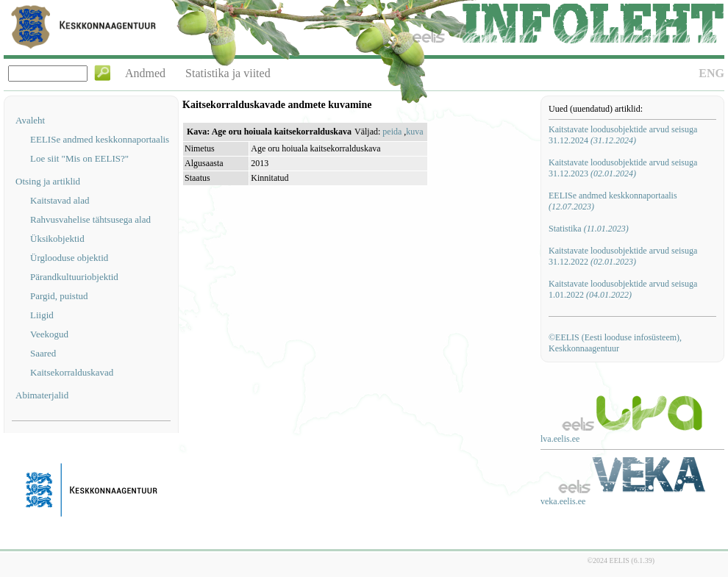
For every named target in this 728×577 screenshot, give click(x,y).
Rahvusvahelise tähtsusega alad (90, 219)
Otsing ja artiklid (48, 181)
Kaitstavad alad (60, 200)
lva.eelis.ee (560, 439)
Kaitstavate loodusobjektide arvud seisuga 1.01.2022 (623, 289)
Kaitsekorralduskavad (72, 372)
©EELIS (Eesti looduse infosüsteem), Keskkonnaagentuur (615, 343)
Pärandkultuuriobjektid (74, 277)
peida (392, 132)
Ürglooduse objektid (69, 258)
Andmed (145, 73)
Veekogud (49, 334)
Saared (43, 353)
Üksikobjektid (57, 239)
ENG (711, 73)
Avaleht (30, 120)
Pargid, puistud (59, 296)
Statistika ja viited (228, 73)
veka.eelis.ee (563, 501)
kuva (414, 132)
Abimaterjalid (42, 395)
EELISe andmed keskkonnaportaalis (100, 139)
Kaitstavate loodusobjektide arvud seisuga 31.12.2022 (623, 256)
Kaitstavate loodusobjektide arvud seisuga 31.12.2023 (623, 168)
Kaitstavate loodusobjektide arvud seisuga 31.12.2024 (623, 135)
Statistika (589, 229)
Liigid (42, 315)
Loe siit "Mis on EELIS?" (79, 158)
